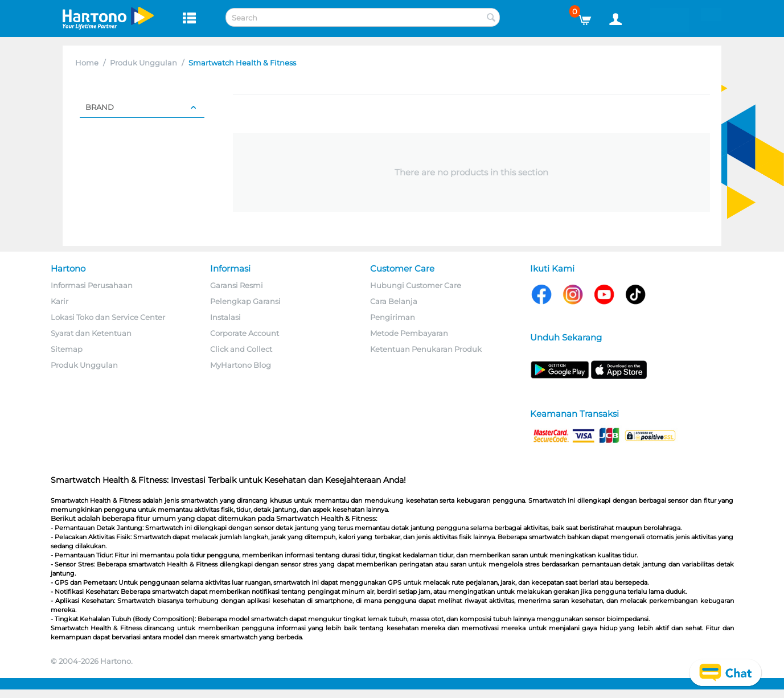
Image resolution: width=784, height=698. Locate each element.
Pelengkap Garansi (245, 301)
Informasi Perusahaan (92, 285)
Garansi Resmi (237, 285)
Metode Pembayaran (409, 333)
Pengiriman (393, 317)
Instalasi (225, 317)
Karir (59, 301)
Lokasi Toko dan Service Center (108, 317)
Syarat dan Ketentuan (91, 333)
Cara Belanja (394, 301)
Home (87, 63)
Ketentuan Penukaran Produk (426, 349)
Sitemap (67, 349)
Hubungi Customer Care (416, 285)
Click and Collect (241, 349)
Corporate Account (245, 333)
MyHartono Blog (241, 365)
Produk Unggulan (143, 63)
